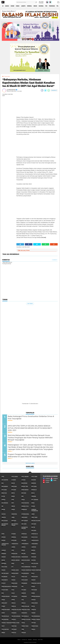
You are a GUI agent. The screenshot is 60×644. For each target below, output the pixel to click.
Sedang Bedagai (6, 596)
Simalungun (35, 603)
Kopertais (24, 534)
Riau (3, 593)
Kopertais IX (35, 534)
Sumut (3, 613)
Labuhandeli (35, 544)
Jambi (13, 517)
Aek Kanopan (5, 480)
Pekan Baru (14, 583)
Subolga (14, 606)
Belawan (14, 490)
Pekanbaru (24, 583)
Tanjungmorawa (36, 616)
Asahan (23, 480)
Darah (23, 500)
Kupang (3, 540)
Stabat (3, 606)
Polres (33, 587)
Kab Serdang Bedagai (5, 525)
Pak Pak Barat (5, 573)
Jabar (33, 514)
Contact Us (24, 640)
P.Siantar (34, 567)
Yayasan (24, 633)
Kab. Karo (24, 524)
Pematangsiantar (6, 587)
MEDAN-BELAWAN (26, 560)
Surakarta (24, 613)
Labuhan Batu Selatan (5, 544)
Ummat (3, 633)
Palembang (4, 577)
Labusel (24, 547)
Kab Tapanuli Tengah (15, 525)
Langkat (4, 550)
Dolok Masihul (25, 503)
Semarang (24, 596)
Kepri (3, 534)
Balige (13, 483)
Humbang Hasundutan (35, 510)
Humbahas (24, 510)
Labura (13, 547)
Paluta (13, 577)
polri (13, 590)
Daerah (7, 6)
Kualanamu (24, 537)
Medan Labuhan (16, 560)
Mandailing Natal (16, 557)
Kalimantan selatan (25, 528)
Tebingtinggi (35, 626)
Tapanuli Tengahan (7, 623)
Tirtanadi (14, 629)
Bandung (34, 483)
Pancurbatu (5, 580)
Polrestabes (5, 590)
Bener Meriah (25, 490)
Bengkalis (34, 490)
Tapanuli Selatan (26, 620)
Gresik (13, 506)
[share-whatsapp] (49, 90)
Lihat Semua (30, 304)
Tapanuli (14, 620)
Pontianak (34, 590)
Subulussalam (25, 606)
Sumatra (34, 610)
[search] (27, 2)
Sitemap (35, 640)
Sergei (13, 600)
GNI (2, 506)
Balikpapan (24, 483)
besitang (24, 493)
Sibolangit (4, 603)
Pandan (13, 580)
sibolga (13, 603)
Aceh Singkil (15, 477)
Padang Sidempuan (26, 570)
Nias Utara (4, 567)
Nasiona (34, 560)
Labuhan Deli (15, 544)
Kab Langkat (25, 521)
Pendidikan (52, 6)
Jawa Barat (24, 517)
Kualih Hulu (34, 537)
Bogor (13, 496)
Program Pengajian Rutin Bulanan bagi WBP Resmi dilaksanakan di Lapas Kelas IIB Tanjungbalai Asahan (28, 455)
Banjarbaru (5, 487)
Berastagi (4, 493)
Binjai (33, 493)
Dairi (13, 500)
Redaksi (30, 640)
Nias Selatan (35, 564)
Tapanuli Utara (15, 623)
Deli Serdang (35, 500)
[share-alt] (20, 244)
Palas (33, 573)
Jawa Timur (34, 517)
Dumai (33, 503)
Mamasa (34, 554)
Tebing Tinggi (25, 626)
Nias (23, 564)
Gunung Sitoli (25, 506)
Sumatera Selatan (16, 610)
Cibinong (34, 496)
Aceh (3, 477)
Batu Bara (4, 490)
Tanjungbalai (25, 616)
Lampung (34, 547)
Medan (35, 6)
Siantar (33, 600)
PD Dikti (4, 583)
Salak (13, 593)
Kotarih (4, 537)
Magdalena (14, 554)
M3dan (23, 550)
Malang (23, 554)
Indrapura (14, 514)
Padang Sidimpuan (36, 570)
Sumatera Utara (26, 610)
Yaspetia (14, 633)
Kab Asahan (5, 521)
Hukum (12, 6)
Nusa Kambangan (26, 567)
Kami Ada (40, 640)
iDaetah (4, 514)
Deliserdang (5, 503)
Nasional (41, 6)
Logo (13, 550)
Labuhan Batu (35, 540)
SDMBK (33, 593)
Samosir (24, 593)
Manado (4, 557)
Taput (3, 626)
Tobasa (33, 629)
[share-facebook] (42, 90)
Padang (3, 570)
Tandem (33, 613)
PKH (46, 6)
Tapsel (23, 623)
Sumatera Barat (6, 610)
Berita (13, 493)
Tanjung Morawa (16, 616)
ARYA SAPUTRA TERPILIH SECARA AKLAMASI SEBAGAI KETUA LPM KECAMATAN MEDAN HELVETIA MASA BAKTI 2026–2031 (30, 428)
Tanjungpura (5, 620)
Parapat (33, 580)
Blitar (3, 496)
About (19, 640)
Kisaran (14, 534)
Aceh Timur (34, 477)
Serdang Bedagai (36, 596)
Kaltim (33, 527)
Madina (33, 550)
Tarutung (14, 626)
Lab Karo (24, 540)
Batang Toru (25, 487)
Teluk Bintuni (5, 629)
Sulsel (33, 606)
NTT (12, 567)
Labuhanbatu (25, 544)
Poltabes (24, 590)
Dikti (13, 503)
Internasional (25, 514)
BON (22, 496)
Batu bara (34, 487)
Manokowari (25, 557)
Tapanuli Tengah (36, 620)
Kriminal (29, 6)
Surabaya (14, 613)
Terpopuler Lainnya (30, 463)
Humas (18, 6)
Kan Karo (34, 531)
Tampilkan (55, 260)
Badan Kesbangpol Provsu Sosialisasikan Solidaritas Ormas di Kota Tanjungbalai (31, 417)
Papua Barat (25, 580)
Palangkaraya (25, 573)
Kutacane (14, 540)
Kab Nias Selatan (36, 521)
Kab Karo (14, 521)
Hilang (33, 506)
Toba (23, 629)
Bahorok (34, 480)
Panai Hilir (24, 577)
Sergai (3, 600)
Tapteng (34, 623)
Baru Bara (14, 487)
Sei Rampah (14, 596)
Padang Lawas (15, 570)
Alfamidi (14, 480)
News (13, 564)
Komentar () (54, 90)
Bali (3, 483)
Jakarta (23, 6)
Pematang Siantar (36, 583)
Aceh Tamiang (25, 477)
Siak (23, 600)
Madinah (4, 554)
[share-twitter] (45, 90)
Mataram (34, 557)
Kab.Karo (34, 524)
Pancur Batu (35, 577)
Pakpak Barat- (15, 573)
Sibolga (23, 603)
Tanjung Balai (5, 616)
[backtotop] (30, 473)
